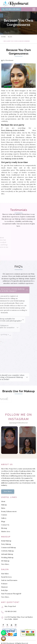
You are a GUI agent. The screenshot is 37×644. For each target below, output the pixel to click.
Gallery (4, 518)
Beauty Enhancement (9, 511)
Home (3, 37)
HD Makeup (5, 561)
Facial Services (6, 577)
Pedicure (4, 584)
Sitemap (4, 528)
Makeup (4, 505)
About (3, 501)
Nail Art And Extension (9, 580)
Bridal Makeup (6, 541)
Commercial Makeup (8, 548)
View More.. (5, 564)
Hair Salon (5, 574)
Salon (3, 508)
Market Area (6, 531)
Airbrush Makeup (7, 554)
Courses (4, 515)
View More (8, 491)
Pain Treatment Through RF (11, 594)
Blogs (3, 521)
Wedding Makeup (7, 558)
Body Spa (4, 590)
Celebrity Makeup (7, 551)
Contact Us (5, 525)
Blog (10, 37)
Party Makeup (6, 544)
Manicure (5, 587)
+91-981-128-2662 (11, 9)
